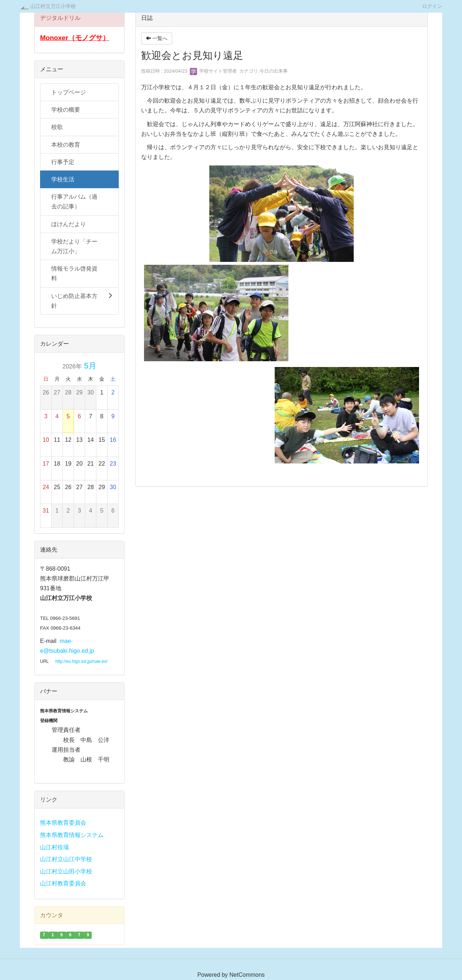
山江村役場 (55, 847)
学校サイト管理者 (213, 71)
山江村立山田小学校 (66, 871)
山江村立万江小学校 (53, 6)
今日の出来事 (274, 71)
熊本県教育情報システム (72, 835)
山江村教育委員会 (63, 883)
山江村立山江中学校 (66, 859)
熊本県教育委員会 (63, 823)
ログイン (432, 6)
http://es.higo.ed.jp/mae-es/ (81, 661)
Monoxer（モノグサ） (75, 38)
